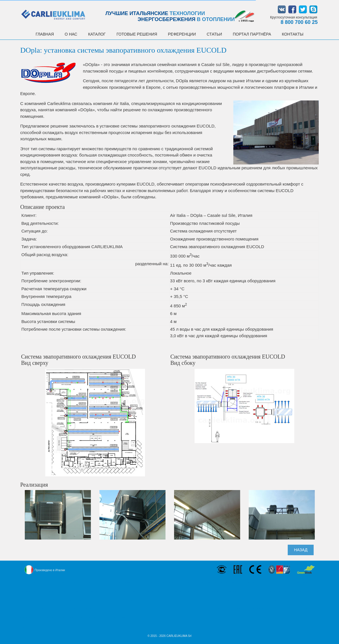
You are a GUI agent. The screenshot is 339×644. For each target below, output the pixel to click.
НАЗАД (301, 550)
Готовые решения (137, 34)
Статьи (214, 34)
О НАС (71, 34)
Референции (182, 34)
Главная (45, 34)
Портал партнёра (252, 34)
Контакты (293, 34)
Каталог (97, 34)
